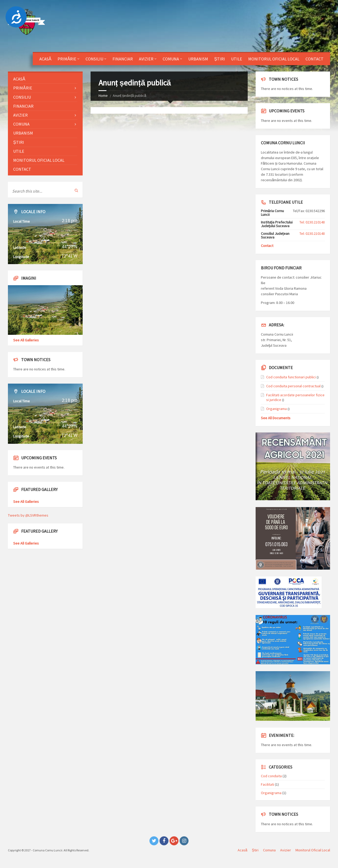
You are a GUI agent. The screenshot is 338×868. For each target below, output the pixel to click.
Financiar (123, 59)
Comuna (171, 59)
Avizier (146, 59)
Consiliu (94, 59)
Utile (237, 59)
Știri (220, 59)
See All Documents (276, 418)
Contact (314, 59)
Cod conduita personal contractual (293, 386)
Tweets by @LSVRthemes (28, 515)
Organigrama (276, 409)
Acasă (45, 59)
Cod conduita (271, 776)
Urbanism (198, 59)
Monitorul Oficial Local (274, 59)
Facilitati (267, 784)
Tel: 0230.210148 (312, 222)
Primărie (67, 59)
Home (103, 96)
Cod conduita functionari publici (291, 377)
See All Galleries (26, 340)
